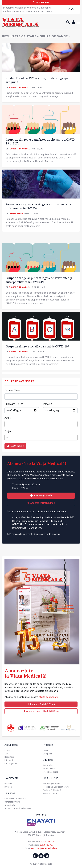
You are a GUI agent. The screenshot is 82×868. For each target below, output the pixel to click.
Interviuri (9, 760)
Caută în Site (15, 446)
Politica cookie (50, 793)
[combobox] (41, 424)
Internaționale (11, 763)
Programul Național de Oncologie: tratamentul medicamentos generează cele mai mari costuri (28, 10)
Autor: (8, 418)
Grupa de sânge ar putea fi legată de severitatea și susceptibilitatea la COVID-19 (39, 280)
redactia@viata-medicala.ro (44, 848)
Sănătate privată (12, 802)
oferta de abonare (48, 697)
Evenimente (11, 778)
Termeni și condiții (52, 784)
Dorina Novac (16, 213)
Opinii (7, 750)
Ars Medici (48, 765)
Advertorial (10, 805)
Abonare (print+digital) (41, 503)
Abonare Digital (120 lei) (41, 704)
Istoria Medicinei (51, 772)
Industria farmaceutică (15, 799)
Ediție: (8, 431)
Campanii (47, 754)
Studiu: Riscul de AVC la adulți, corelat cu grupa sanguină (37, 80)
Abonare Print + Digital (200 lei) (41, 711)
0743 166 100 (48, 842)
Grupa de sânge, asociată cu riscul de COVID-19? (37, 346)
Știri (6, 754)
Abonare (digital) (41, 496)
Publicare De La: (14, 404)
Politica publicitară (52, 790)
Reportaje (9, 757)
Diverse (8, 787)
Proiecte (48, 745)
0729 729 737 (47, 845)
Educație (48, 760)
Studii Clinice (49, 769)
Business (10, 793)
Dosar (46, 750)
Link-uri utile (51, 778)
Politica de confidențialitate (56, 787)
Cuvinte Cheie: (12, 390)
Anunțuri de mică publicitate (18, 808)
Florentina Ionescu (19, 87)
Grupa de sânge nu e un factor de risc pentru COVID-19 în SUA (41, 141)
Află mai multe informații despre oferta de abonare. (34, 534)
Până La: (48, 404)
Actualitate (11, 745)
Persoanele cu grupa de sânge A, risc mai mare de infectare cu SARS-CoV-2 (38, 206)
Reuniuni (8, 784)
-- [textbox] (7, 424)
